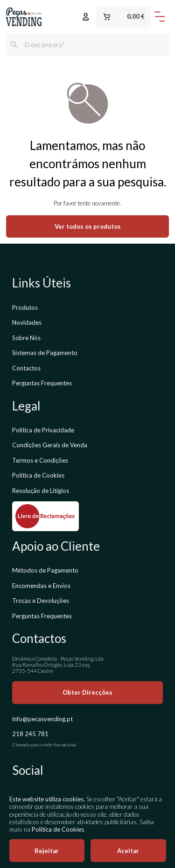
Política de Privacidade (43, 430)
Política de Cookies (38, 475)
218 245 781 (30, 734)
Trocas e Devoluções (41, 601)
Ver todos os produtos (88, 226)
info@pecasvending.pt (42, 719)
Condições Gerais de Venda (50, 445)
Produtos (25, 308)
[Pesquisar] (14, 45)
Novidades (27, 322)
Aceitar (128, 851)
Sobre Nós (26, 338)
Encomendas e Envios (41, 586)
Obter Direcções (87, 692)
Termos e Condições (40, 460)
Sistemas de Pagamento (45, 353)
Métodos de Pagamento (45, 570)
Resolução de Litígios (41, 491)
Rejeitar (47, 851)
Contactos (26, 368)
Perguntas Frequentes (42, 383)
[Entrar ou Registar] (86, 17)
